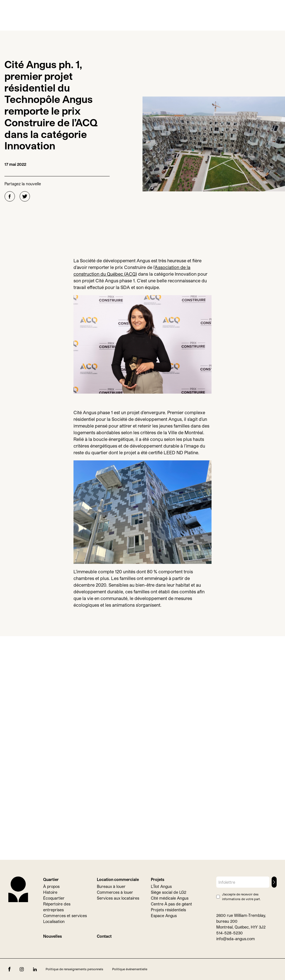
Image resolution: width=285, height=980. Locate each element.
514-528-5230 (229, 933)
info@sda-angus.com (236, 939)
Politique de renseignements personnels (74, 969)
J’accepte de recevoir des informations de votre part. (241, 897)
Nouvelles (52, 936)
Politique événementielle (130, 969)
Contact (104, 936)
